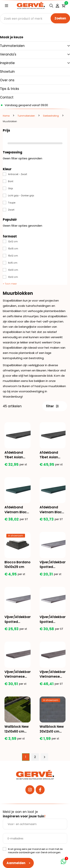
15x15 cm (13, 249)
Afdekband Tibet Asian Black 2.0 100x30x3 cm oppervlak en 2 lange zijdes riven (52, 455)
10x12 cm (13, 277)
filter (52, 406)
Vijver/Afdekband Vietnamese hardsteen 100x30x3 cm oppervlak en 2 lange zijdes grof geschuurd (53, 674)
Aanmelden (16, 863)
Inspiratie (7, 63)
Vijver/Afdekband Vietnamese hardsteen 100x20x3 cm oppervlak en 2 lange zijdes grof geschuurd (18, 674)
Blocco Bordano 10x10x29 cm (17, 565)
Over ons (7, 80)
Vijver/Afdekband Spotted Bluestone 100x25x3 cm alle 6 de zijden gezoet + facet (18, 619)
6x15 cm (13, 263)
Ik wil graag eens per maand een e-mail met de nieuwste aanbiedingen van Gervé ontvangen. (35, 851)
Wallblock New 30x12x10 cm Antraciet (52, 729)
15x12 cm (13, 256)
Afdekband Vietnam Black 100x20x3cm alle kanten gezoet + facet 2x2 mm (17, 510)
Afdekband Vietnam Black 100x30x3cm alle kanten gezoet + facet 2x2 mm (52, 510)
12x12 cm (13, 241)
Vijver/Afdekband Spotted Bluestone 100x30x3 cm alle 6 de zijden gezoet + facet (53, 619)
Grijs (11, 188)
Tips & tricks (10, 89)
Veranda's (8, 54)
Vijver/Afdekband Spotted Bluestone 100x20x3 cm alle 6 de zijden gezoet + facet (53, 565)
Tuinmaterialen (12, 46)
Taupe (12, 203)
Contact (7, 97)
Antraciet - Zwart (18, 174)
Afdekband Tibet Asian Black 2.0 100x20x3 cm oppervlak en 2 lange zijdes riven (17, 455)
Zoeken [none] (60, 18)
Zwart (11, 210)
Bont (11, 181)
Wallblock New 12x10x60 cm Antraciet (17, 729)
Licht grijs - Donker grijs (21, 196)
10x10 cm (13, 270)
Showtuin (7, 72)
